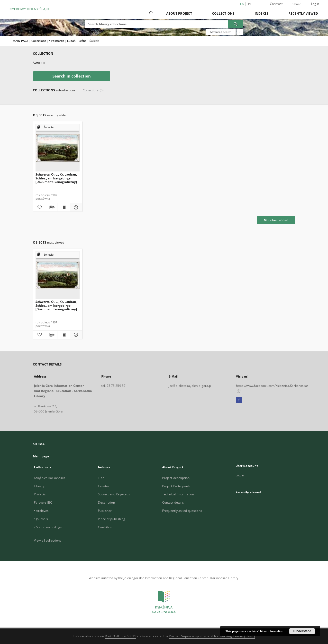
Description (106, 502)
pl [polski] (250, 4)
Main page (41, 456)
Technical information (178, 494)
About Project (179, 13)
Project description (176, 478)
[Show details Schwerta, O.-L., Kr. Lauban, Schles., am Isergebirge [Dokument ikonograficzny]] (75, 207)
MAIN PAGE (21, 41)
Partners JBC (43, 502)
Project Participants (176, 486)
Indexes (262, 13)
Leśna (83, 41)
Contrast (276, 4)
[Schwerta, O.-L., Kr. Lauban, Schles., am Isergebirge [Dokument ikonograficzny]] (58, 148)
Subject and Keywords (114, 494)
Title (101, 478)
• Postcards (57, 41)
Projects (40, 494)
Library (39, 486)
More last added (276, 220)
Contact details (173, 502)
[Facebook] (239, 400)
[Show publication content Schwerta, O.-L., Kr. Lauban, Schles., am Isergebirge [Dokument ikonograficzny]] (64, 207)
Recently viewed (303, 13)
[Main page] (151, 13)
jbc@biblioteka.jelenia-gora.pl (190, 386)
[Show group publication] (58, 127)
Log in (240, 475)
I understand (302, 631)
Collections (223, 13)
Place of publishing (112, 519)
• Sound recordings (48, 527)
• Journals (41, 519)
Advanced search (221, 32)
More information (272, 631)
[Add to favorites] (39, 207)
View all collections (48, 540)
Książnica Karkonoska (50, 478)
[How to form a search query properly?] (240, 32)
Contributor (106, 527)
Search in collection (72, 76)
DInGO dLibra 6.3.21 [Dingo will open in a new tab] (121, 636)
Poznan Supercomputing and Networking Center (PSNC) (212, 636)
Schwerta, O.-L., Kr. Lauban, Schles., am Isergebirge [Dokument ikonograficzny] (56, 178)
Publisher (105, 511)
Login (315, 4)
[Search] (236, 24)
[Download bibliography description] (51, 207)
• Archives (41, 511)
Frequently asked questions (182, 511)
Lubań (72, 41)
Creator (104, 486)
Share (297, 4)
